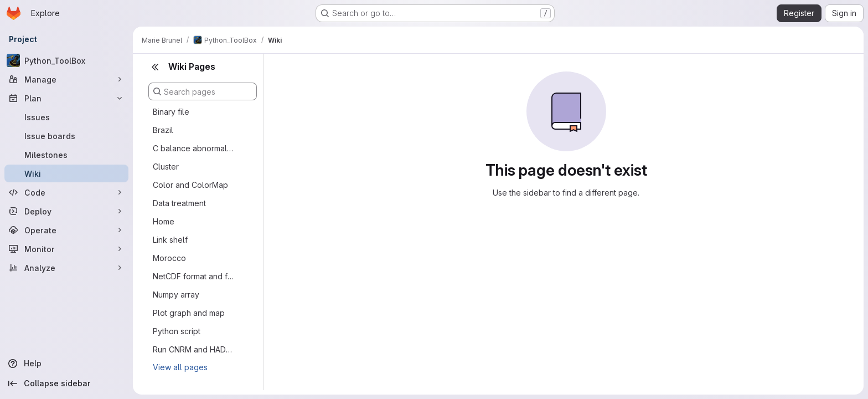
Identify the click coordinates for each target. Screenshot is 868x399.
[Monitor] (66, 249)
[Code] (66, 192)
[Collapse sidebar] (66, 383)
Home (164, 221)
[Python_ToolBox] (66, 60)
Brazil (163, 130)
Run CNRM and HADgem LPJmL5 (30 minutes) (194, 349)
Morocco (169, 258)
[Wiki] (66, 173)
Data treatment (179, 203)
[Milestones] (66, 155)
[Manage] (66, 79)
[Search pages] (203, 91)
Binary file (171, 112)
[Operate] (66, 230)
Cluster (166, 167)
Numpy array (176, 295)
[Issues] (66, 117)
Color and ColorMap (190, 185)
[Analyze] (66, 268)
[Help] (66, 364)
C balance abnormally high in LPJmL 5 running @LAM (194, 148)
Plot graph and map (189, 313)
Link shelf (170, 240)
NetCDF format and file (194, 276)
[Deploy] (66, 211)
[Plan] (66, 98)
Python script (177, 331)
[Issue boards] (66, 136)
